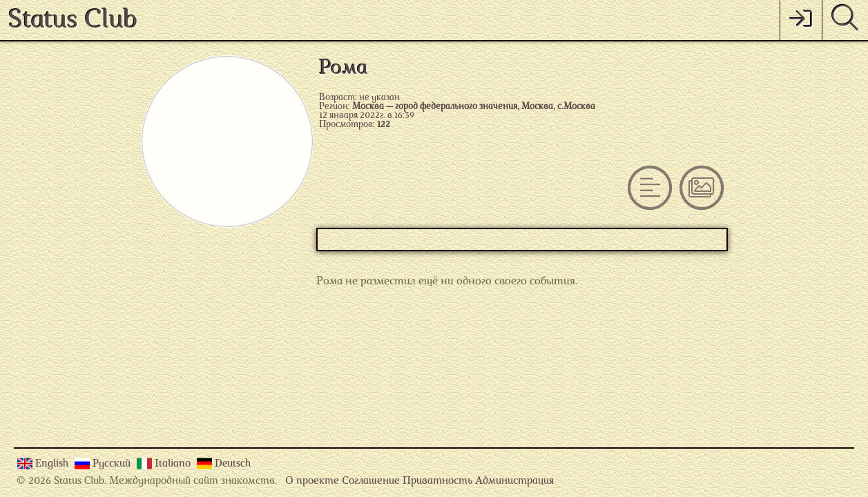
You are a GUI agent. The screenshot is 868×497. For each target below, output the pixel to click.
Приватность (437, 481)
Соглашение (371, 481)
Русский (113, 464)
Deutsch (233, 464)
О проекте (312, 481)
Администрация (514, 481)
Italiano (174, 464)
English (53, 464)
